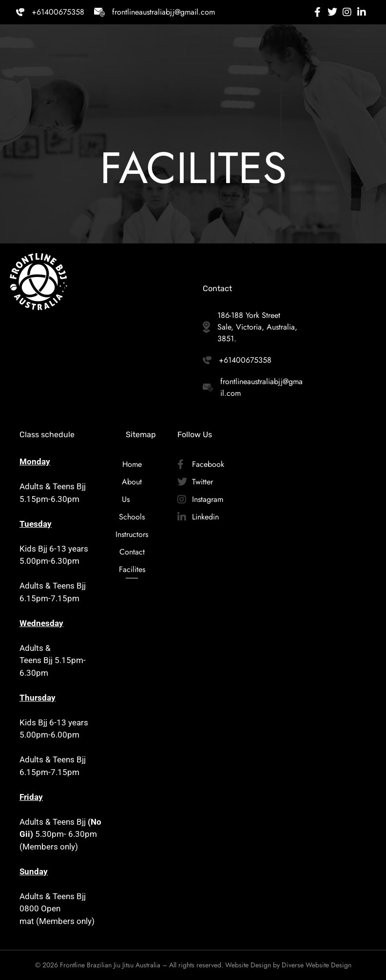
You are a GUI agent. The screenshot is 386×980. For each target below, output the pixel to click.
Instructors (132, 534)
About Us (132, 490)
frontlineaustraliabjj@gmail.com (164, 12)
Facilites (132, 569)
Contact (132, 552)
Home (132, 464)
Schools (132, 517)
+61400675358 (58, 12)
